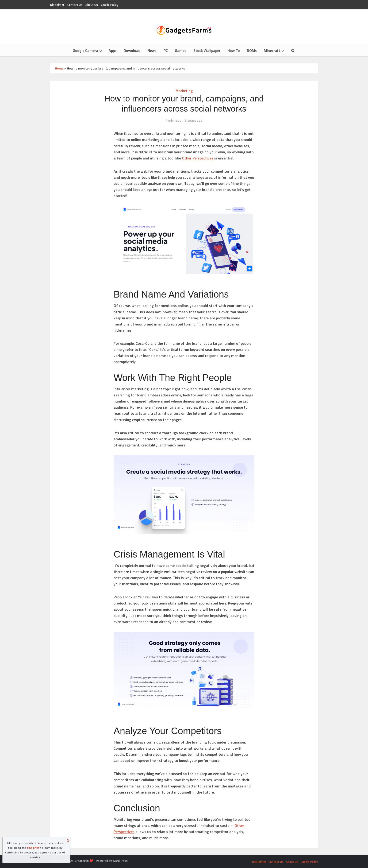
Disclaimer (57, 5)
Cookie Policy (109, 5)
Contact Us (75, 5)
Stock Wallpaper (207, 50)
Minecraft (272, 50)
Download (132, 50)
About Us (92, 5)
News (152, 50)
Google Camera (85, 50)
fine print (33, 848)
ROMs (252, 50)
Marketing (184, 91)
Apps (113, 50)
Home (59, 68)
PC (166, 50)
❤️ (91, 861)
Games (181, 50)
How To (234, 50)
